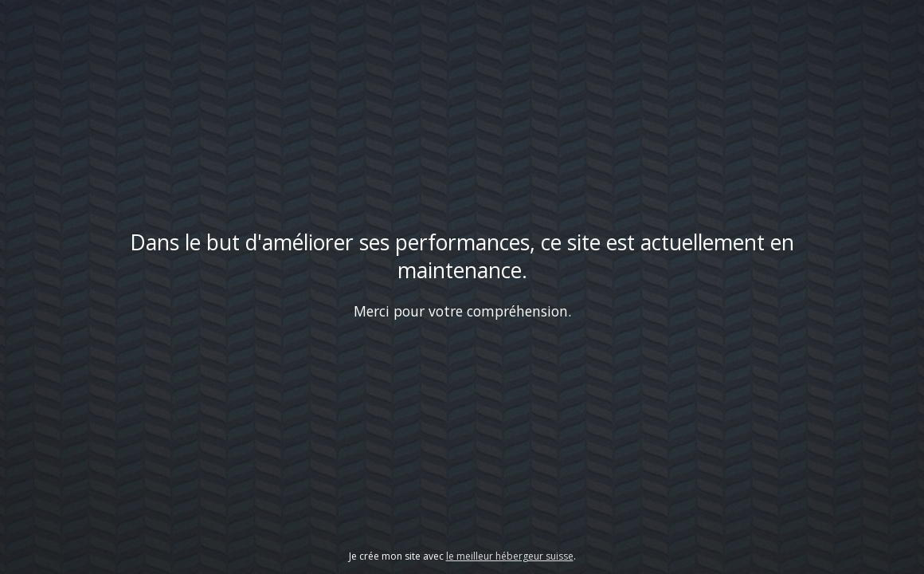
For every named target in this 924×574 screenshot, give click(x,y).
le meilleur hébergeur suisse (510, 556)
